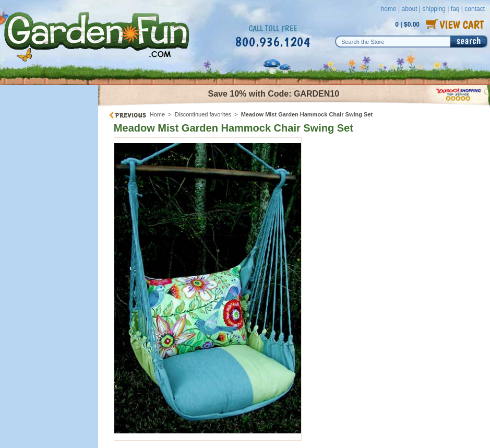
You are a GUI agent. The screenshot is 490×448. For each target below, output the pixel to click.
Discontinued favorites (203, 114)
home (389, 9)
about (409, 9)
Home (157, 114)
